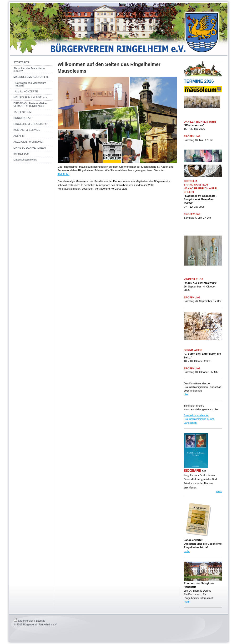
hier (186, 394)
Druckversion (24, 621)
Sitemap (40, 621)
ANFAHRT (64, 174)
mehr (187, 551)
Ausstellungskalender (196, 415)
